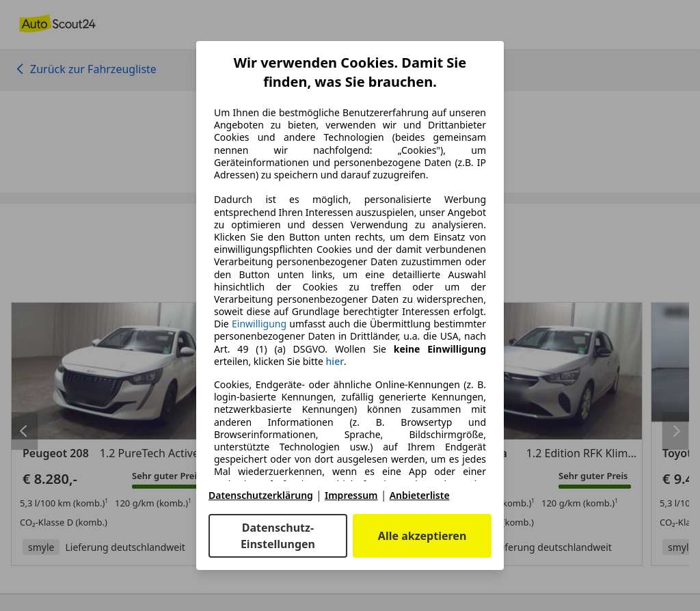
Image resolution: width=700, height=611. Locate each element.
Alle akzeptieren (422, 536)
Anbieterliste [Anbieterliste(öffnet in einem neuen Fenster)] (420, 495)
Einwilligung (259, 324)
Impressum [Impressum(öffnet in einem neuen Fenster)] (351, 495)
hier (335, 362)
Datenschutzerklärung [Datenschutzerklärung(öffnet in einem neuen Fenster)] (261, 495)
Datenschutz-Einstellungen (278, 536)
